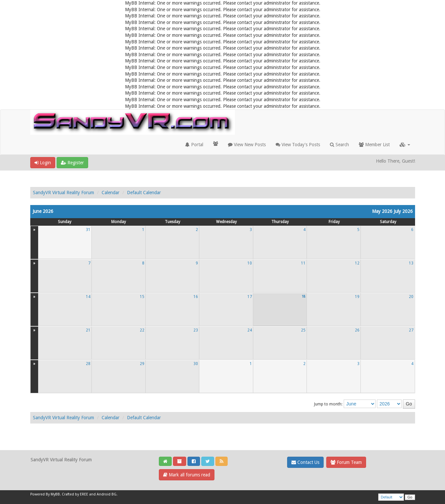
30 (196, 364)
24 (250, 330)
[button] (405, 145)
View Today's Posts (298, 145)
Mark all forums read (187, 475)
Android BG (107, 494)
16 (196, 297)
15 (142, 297)
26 (357, 330)
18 (304, 296)
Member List (374, 145)
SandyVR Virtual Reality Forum (63, 193)
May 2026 (382, 211)
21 (88, 330)
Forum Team (346, 462)
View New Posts (247, 145)
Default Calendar (144, 193)
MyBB (55, 494)
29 (142, 364)
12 (357, 263)
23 (196, 330)
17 (250, 297)
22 (142, 330)
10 (250, 263)
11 (303, 263)
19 (357, 297)
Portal (194, 145)
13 (411, 263)
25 (303, 330)
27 (411, 330)
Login (43, 163)
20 (411, 297)
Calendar (111, 193)
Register (72, 163)
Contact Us (305, 462)
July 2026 (403, 211)
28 (88, 364)
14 (88, 297)
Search (339, 145)
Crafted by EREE (75, 494)
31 (88, 230)
